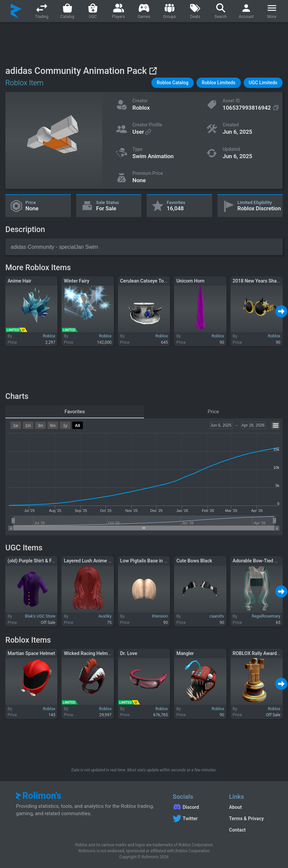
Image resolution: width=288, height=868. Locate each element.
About (235, 807)
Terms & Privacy (246, 819)
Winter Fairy (77, 281)
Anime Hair (20, 281)
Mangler (185, 653)
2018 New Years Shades (258, 281)
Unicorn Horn (190, 281)
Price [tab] (213, 412)
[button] (173, 83)
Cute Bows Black (194, 561)
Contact (237, 830)
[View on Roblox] (153, 71)
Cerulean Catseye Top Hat (148, 281)
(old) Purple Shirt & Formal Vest (41, 561)
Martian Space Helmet (31, 653)
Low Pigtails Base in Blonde (150, 561)
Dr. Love (129, 653)
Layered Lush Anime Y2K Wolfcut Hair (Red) (110, 561)
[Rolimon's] (16, 11)
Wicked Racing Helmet (88, 653)
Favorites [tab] (75, 412)
